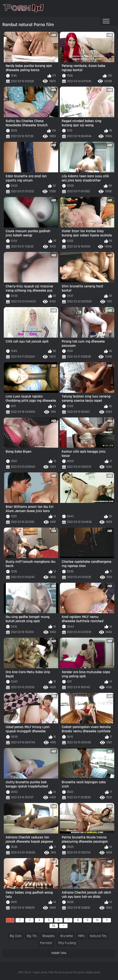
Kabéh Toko (59, 953)
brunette (67, 936)
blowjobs (49, 936)
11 (107, 920)
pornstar (46, 943)
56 (54, 926)
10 (97, 920)
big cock (16, 936)
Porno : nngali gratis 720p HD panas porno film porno (55, 972)
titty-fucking (67, 943)
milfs (81, 936)
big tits (32, 936)
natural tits (98, 936)
